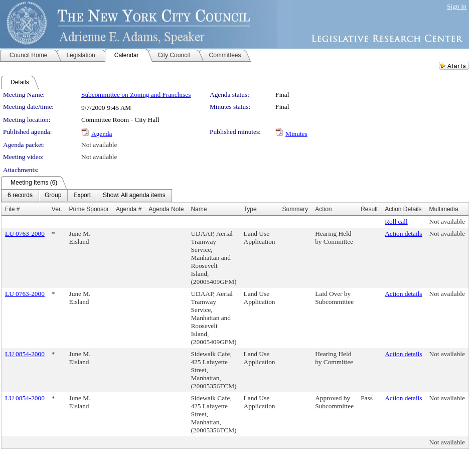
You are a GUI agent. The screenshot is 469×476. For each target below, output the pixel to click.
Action (323, 209)
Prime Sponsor (89, 209)
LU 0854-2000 (25, 354)
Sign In (457, 6)
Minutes (296, 134)
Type (250, 209)
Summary (295, 209)
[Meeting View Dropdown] (134, 196)
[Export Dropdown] (82, 196)
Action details (403, 233)
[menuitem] (20, 196)
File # (12, 209)
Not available (99, 145)
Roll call (396, 221)
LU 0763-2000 (25, 233)
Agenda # (129, 209)
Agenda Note (166, 209)
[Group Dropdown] (53, 196)
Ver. (57, 209)
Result (369, 209)
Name (199, 209)
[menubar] (87, 196)
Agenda (102, 134)
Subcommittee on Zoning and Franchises (136, 95)
